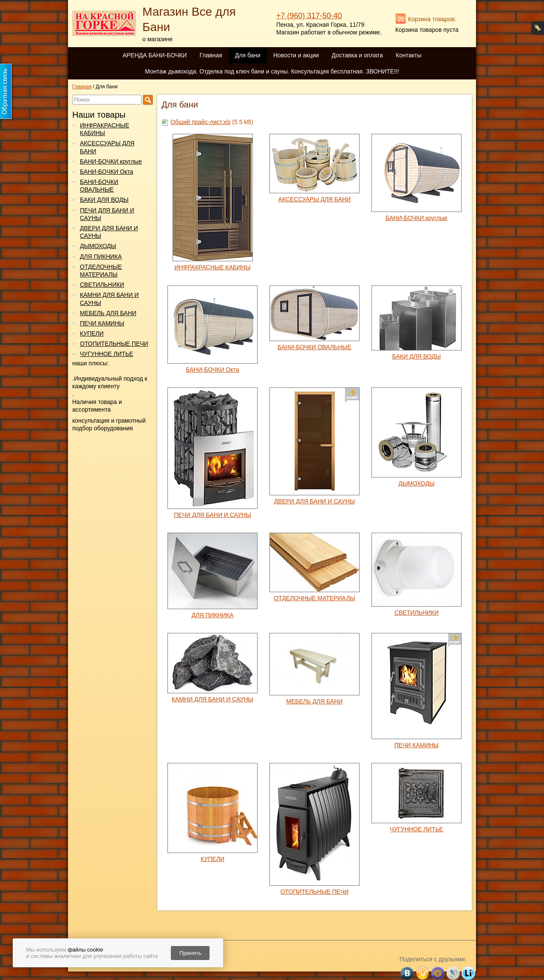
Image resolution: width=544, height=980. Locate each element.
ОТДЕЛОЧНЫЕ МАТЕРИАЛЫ (101, 271)
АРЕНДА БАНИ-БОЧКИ (154, 55)
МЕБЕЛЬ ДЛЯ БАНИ (108, 313)
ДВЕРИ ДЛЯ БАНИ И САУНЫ (109, 232)
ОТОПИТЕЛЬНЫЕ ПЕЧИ (114, 344)
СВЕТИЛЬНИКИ (102, 285)
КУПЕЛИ (92, 333)
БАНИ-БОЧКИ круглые (111, 161)
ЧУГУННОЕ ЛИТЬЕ (106, 354)
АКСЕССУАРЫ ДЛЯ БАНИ (107, 147)
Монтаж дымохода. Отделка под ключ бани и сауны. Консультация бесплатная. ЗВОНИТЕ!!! (272, 71)
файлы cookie (85, 950)
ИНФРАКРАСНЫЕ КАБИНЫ (105, 129)
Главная (211, 55)
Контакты (408, 55)
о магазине (157, 39)
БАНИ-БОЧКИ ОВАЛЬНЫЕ (99, 186)
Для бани (248, 55)
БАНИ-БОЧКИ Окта (106, 172)
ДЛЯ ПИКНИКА (101, 257)
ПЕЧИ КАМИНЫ (102, 323)
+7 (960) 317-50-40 (309, 16)
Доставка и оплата (357, 55)
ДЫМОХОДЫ (98, 246)
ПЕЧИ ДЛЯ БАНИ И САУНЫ (107, 214)
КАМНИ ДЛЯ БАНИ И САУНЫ (109, 299)
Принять (190, 953)
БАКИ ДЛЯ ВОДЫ (104, 200)
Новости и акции (296, 55)
